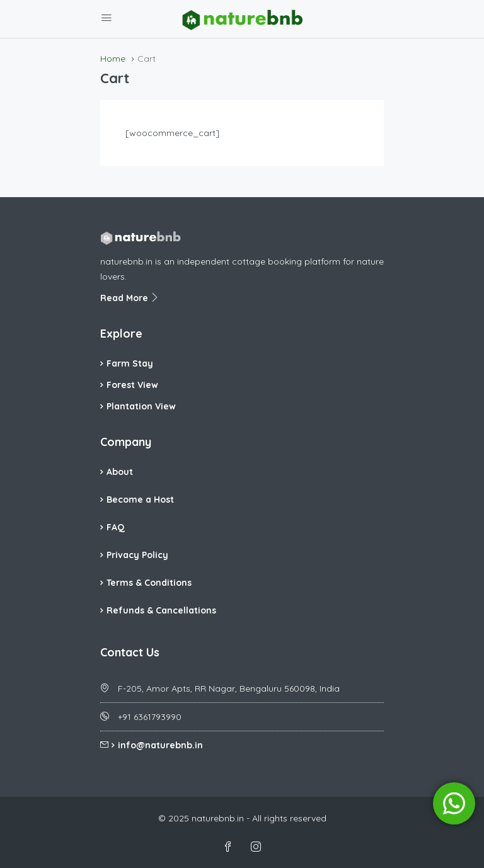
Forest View (132, 385)
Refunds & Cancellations (161, 610)
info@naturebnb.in (160, 745)
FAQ (116, 527)
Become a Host (140, 500)
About (120, 472)
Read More (130, 298)
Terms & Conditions (149, 583)
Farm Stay (130, 363)
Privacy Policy (137, 555)
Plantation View (141, 406)
